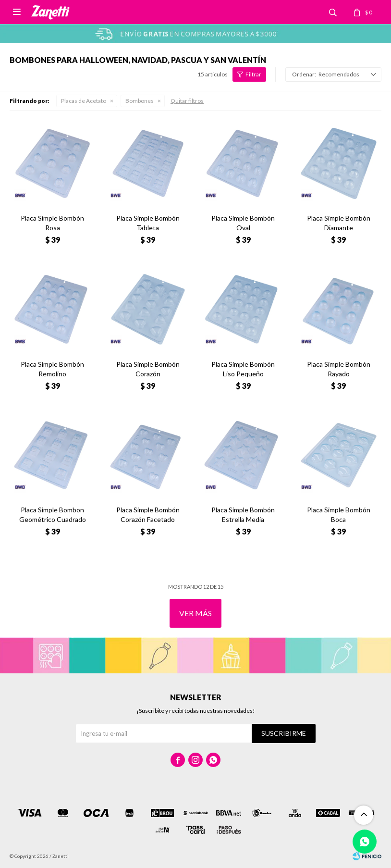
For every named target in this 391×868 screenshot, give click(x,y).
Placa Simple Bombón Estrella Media (243, 515)
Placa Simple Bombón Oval (243, 223)
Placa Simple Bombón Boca (339, 515)
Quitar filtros (187, 101)
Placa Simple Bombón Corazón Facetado (148, 515)
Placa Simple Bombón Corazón (148, 369)
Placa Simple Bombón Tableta (148, 223)
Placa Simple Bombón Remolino (52, 369)
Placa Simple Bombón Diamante (339, 223)
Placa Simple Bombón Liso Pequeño (243, 369)
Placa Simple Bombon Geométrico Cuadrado (53, 515)
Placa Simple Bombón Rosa (52, 223)
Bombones (140, 101)
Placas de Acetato (84, 101)
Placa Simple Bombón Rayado (339, 369)
